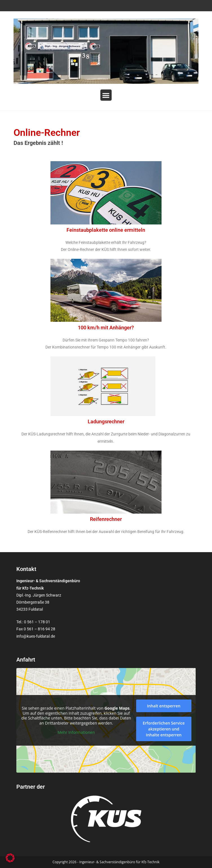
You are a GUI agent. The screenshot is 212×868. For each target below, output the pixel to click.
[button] (106, 95)
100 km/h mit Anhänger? (106, 328)
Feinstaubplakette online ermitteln (106, 230)
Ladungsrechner (106, 421)
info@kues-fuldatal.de (36, 636)
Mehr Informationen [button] (76, 732)
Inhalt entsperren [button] (164, 706)
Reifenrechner (106, 519)
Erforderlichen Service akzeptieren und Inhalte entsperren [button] (164, 729)
